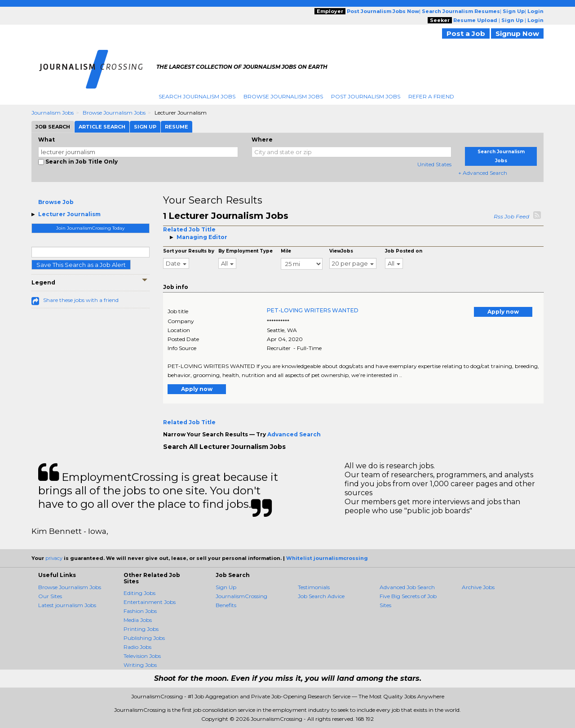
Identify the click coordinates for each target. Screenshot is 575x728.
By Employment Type (245, 251)
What (46, 140)
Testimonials (314, 587)
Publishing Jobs (144, 638)
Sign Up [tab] (145, 127)
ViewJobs (341, 251)
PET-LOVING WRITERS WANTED (313, 310)
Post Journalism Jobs (366, 96)
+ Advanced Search (483, 173)
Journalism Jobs (53, 113)
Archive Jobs (478, 587)
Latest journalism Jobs (67, 605)
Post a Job (466, 33)
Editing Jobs (139, 593)
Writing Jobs (140, 665)
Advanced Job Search (407, 587)
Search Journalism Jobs (197, 96)
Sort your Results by (189, 251)
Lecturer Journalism (69, 214)
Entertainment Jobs (150, 602)
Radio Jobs (137, 647)
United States (434, 164)
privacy (54, 558)
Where (262, 140)
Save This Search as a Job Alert (81, 265)
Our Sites (50, 596)
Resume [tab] (177, 127)
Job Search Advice (321, 596)
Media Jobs (138, 620)
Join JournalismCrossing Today (90, 228)
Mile (286, 251)
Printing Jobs (141, 629)
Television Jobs (142, 656)
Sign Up (226, 587)
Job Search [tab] (53, 127)
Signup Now (517, 33)
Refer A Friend (431, 96)
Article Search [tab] (102, 127)
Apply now (503, 312)
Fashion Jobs (140, 611)
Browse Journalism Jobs (283, 96)
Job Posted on (404, 251)
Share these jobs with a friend (81, 300)
